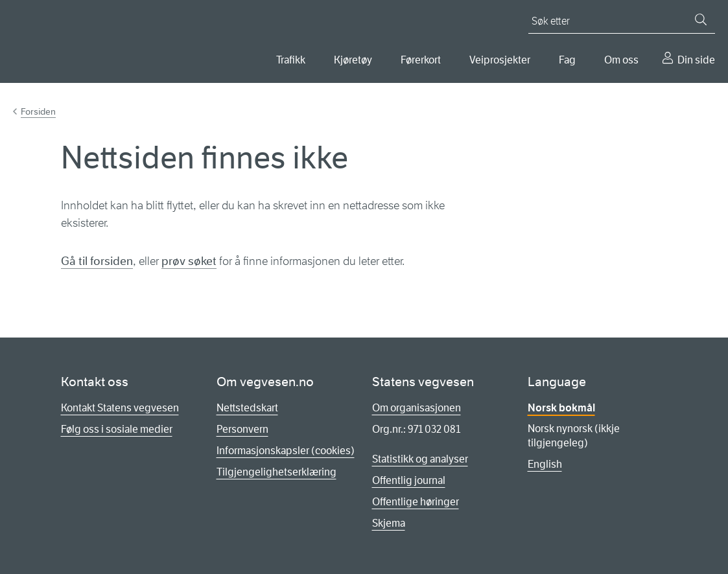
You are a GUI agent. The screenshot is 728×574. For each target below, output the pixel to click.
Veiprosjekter (500, 60)
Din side (696, 60)
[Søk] (701, 19)
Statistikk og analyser (420, 459)
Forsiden (38, 111)
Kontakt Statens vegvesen (120, 408)
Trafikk (291, 60)
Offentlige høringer (416, 502)
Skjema (389, 523)
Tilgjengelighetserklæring (276, 472)
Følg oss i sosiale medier (117, 429)
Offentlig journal (409, 480)
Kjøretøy (353, 60)
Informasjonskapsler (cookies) (286, 451)
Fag (567, 60)
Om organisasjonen (417, 408)
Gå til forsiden (97, 261)
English (545, 464)
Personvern (242, 429)
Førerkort (421, 60)
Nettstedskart (247, 408)
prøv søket (189, 261)
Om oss (621, 60)
